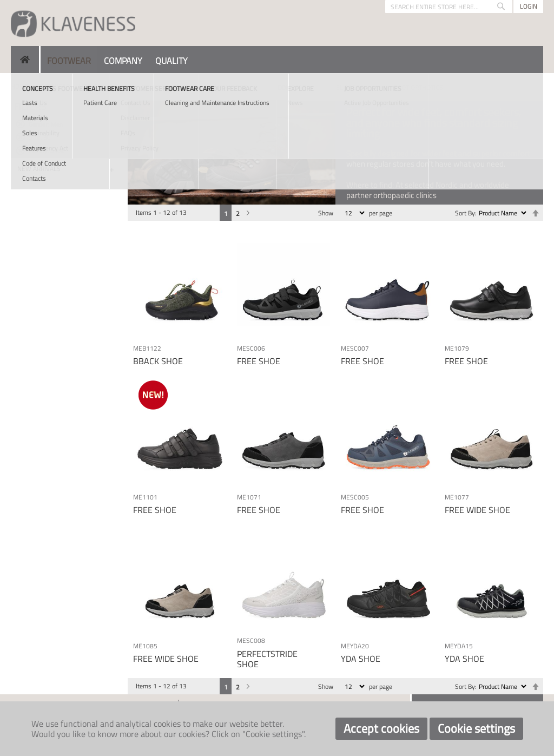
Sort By (465, 213)
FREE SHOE (259, 361)
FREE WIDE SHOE (477, 510)
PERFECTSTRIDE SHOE (267, 659)
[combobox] (449, 6)
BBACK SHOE (158, 361)
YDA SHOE (361, 659)
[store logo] (73, 23)
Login (529, 6)
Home (20, 86)
